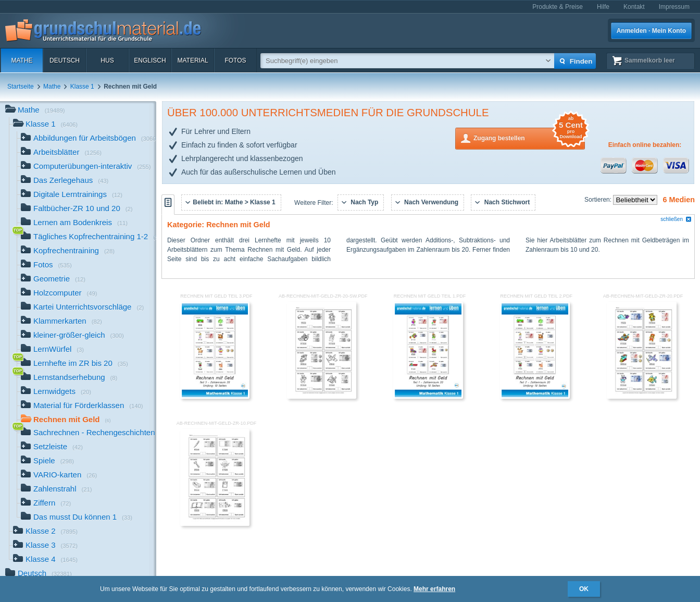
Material (192, 60)
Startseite (21, 87)
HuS (107, 60)
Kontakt (634, 7)
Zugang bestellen (529, 137)
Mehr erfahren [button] (434, 589)
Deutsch (65, 60)
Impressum (674, 7)
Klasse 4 (45, 560)
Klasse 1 (82, 87)
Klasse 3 (45, 546)
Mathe (22, 60)
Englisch (150, 60)
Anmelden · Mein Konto (651, 31)
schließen (676, 219)
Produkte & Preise (558, 7)
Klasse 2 (45, 532)
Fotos (235, 60)
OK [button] (584, 589)
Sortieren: (599, 200)
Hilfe (603, 7)
